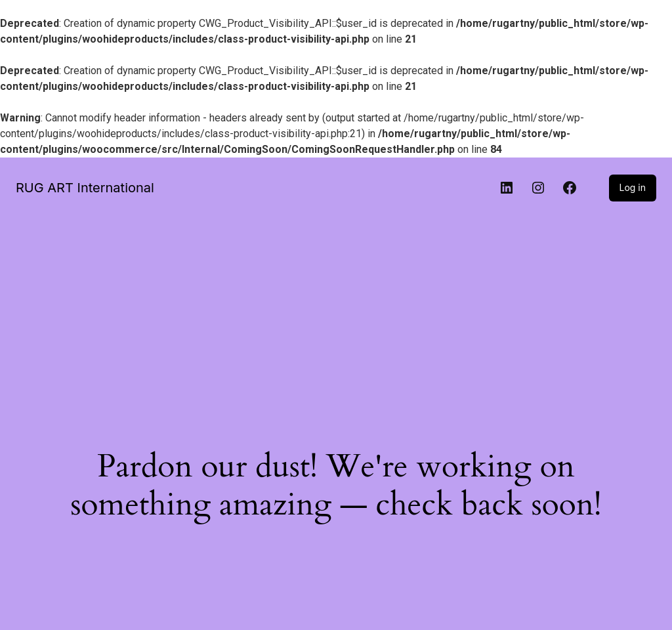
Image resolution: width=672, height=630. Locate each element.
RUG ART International (85, 188)
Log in (633, 187)
